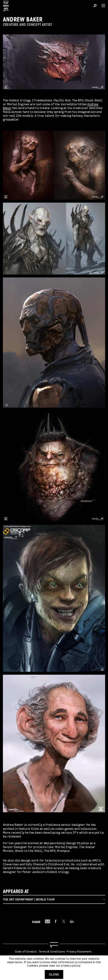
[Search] (95, 6)
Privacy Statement (79, 951)
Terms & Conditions (52, 951)
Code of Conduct (26, 951)
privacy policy (71, 965)
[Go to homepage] (54, 945)
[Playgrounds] (7, 5)
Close (54, 974)
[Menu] (102, 6)
